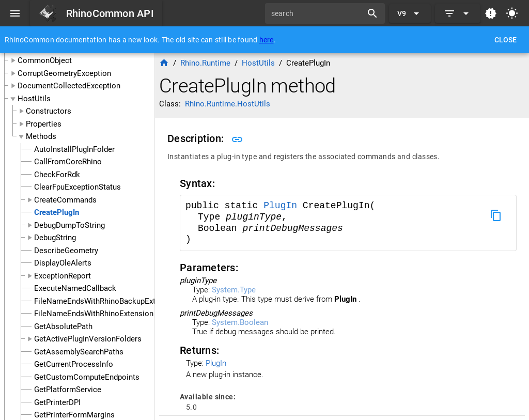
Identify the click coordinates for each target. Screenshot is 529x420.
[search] (317, 13)
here (267, 40)
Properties (44, 124)
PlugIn (283, 206)
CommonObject (45, 60)
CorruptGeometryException (64, 73)
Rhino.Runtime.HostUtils (228, 104)
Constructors (49, 111)
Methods (41, 136)
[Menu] (15, 13)
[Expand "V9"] (410, 13)
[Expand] (458, 13)
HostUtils (34, 99)
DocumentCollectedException (69, 86)
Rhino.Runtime (205, 63)
